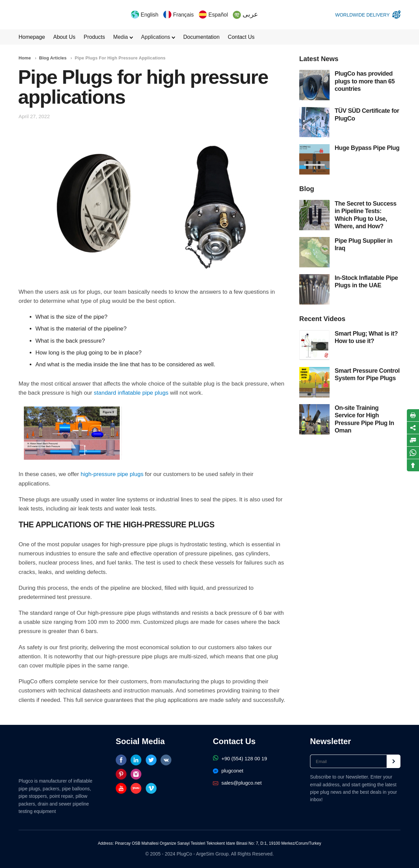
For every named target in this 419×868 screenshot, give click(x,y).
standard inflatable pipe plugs (131, 393)
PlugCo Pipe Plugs (37, 15)
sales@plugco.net (237, 783)
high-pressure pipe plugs (112, 474)
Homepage (32, 37)
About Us (64, 37)
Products (94, 37)
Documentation (201, 37)
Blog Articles (53, 58)
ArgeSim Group (212, 854)
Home (25, 58)
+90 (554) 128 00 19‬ (240, 758)
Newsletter (330, 741)
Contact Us (241, 37)
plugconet (228, 771)
